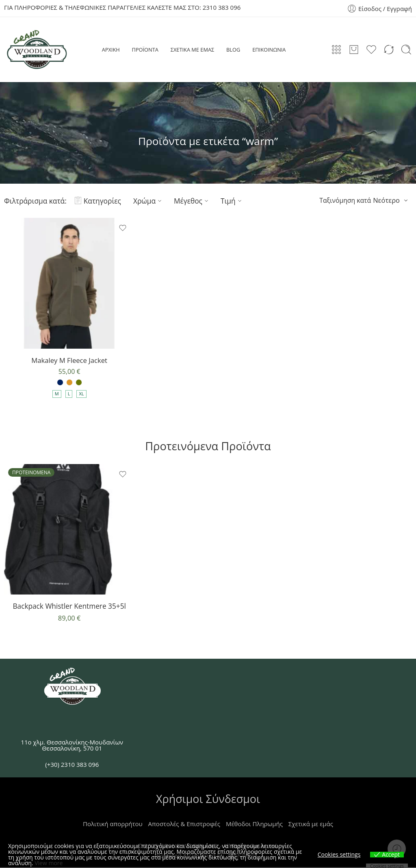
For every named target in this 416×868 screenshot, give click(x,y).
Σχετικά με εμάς (311, 825)
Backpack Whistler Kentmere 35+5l (69, 607)
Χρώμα (148, 201)
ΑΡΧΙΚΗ (111, 50)
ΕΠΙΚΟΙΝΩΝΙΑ (269, 50)
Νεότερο (386, 200)
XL (81, 394)
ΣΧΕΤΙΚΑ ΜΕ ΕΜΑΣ (193, 50)
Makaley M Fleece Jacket (69, 360)
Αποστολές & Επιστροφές (184, 825)
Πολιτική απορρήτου (113, 825)
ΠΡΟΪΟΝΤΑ (145, 50)
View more (49, 863)
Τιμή (232, 201)
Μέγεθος (192, 201)
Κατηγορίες (98, 201)
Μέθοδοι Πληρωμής (254, 825)
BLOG (233, 50)
